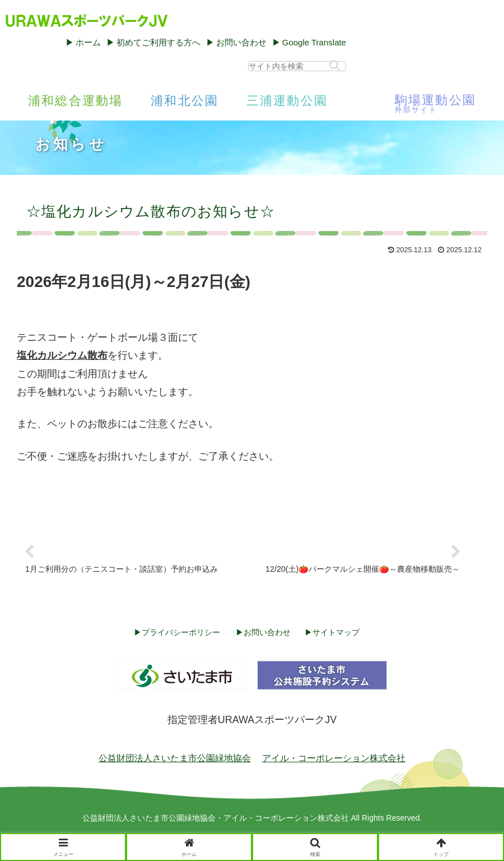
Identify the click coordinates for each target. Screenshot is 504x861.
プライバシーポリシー (181, 632)
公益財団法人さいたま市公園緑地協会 (175, 758)
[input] (297, 66)
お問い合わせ (241, 42)
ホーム (88, 42)
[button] (335, 65)
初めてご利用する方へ (158, 42)
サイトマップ (336, 632)
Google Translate (314, 42)
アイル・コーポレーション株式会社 (334, 758)
